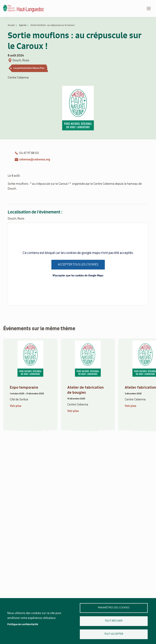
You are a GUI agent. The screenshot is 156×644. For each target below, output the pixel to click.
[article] (30, 384)
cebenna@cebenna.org (35, 160)
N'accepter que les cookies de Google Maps (78, 276)
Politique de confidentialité (23, 624)
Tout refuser (114, 621)
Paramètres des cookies (114, 608)
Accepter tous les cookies (78, 265)
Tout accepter (114, 634)
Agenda (23, 25)
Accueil (11, 25)
